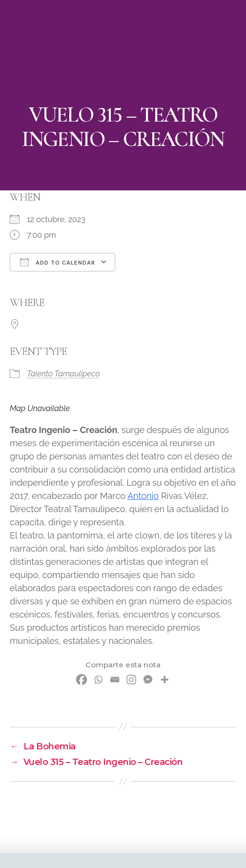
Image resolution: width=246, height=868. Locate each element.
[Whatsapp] (98, 680)
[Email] (115, 680)
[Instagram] (131, 680)
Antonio (143, 496)
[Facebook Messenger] (148, 680)
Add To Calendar (58, 262)
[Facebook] (82, 680)
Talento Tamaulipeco (63, 374)
